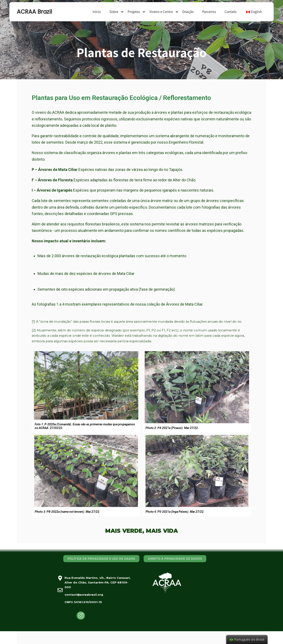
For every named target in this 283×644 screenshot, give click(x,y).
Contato (231, 12)
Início (97, 12)
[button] (101, 559)
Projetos (134, 12)
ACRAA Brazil (34, 12)
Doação (188, 12)
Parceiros (209, 12)
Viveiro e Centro (161, 12)
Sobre (114, 12)
